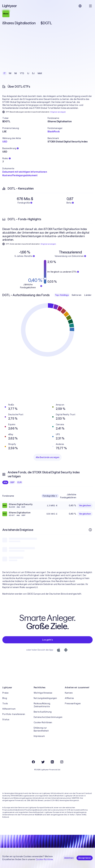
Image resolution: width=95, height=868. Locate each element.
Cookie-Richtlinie (44, 859)
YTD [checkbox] (22, 73)
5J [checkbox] (33, 73)
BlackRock (54, 131)
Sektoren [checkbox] (76, 295)
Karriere (69, 693)
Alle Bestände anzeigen (47, 457)
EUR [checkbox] (20, 482)
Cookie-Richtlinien (43, 722)
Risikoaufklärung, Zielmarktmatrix (42, 705)
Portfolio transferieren (14, 714)
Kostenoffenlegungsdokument (20, 175)
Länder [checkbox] (88, 295)
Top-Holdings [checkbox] (62, 295)
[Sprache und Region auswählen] (80, 6)
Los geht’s (47, 640)
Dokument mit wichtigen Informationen (25, 172)
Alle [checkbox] (5, 482)
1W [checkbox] (10, 73)
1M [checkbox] (16, 73)
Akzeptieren (85, 858)
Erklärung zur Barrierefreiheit (41, 729)
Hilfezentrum (9, 709)
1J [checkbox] (28, 73)
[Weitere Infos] (90, 530)
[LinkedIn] (52, 762)
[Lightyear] (10, 6)
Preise (5, 693)
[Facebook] (33, 762)
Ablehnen (69, 858)
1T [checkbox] (5, 73)
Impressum (39, 736)
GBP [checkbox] (12, 482)
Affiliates (69, 698)
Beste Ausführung (43, 712)
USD (5, 142)
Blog (5, 698)
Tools (5, 703)
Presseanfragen (73, 703)
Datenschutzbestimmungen (48, 717)
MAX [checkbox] (40, 73)
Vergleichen (85, 506)
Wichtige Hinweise (43, 693)
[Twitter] (43, 762)
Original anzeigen (58, 112)
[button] (25, 118)
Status (6, 720)
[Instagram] (62, 762)
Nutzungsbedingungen (45, 698)
